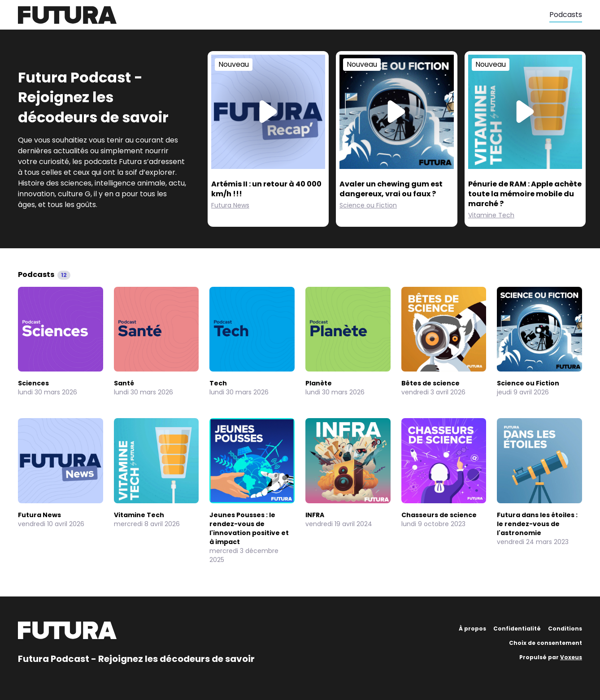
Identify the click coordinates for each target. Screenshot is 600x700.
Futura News (230, 205)
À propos (472, 629)
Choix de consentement (546, 643)
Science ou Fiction (368, 205)
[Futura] (284, 15)
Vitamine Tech (491, 215)
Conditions (565, 629)
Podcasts (566, 15)
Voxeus (571, 657)
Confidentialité (517, 629)
